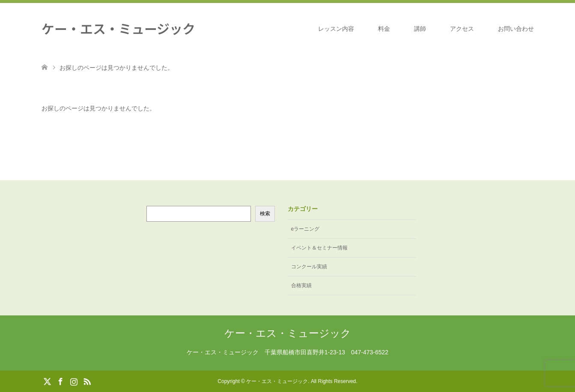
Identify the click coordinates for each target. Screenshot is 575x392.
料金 (384, 29)
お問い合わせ (516, 29)
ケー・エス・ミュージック (118, 28)
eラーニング (305, 229)
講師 (420, 29)
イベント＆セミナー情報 (319, 248)
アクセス (462, 29)
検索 (265, 214)
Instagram (74, 381)
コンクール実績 (309, 267)
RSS (87, 381)
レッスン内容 (336, 29)
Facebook (60, 381)
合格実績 (301, 285)
